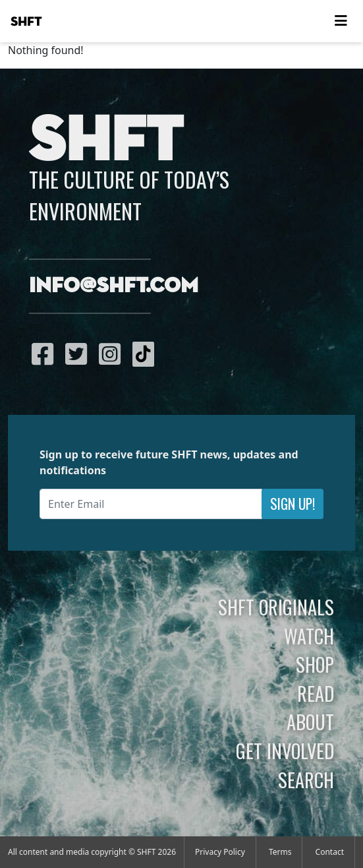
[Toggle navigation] (341, 21)
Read (316, 693)
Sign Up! (293, 504)
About (310, 722)
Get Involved (285, 751)
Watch (309, 636)
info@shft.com (114, 286)
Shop (315, 664)
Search (306, 780)
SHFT (26, 22)
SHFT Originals (276, 607)
